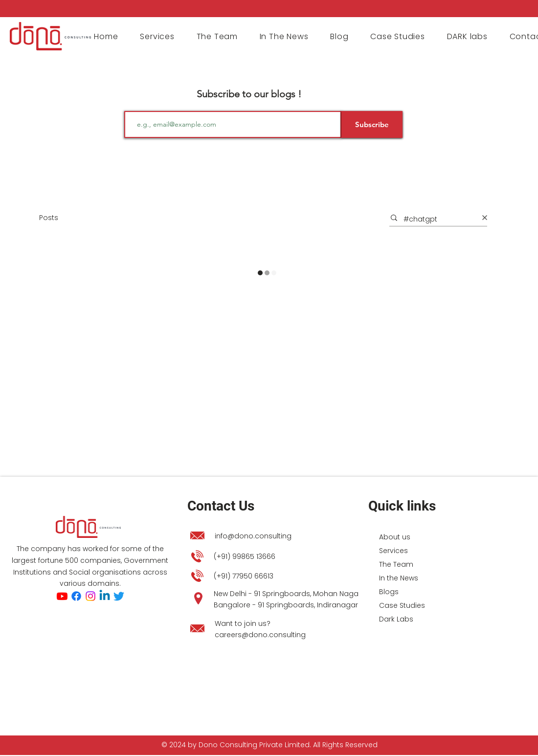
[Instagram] (90, 596)
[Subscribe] (372, 124)
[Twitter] (119, 596)
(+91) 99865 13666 (245, 556)
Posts (49, 218)
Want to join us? (243, 623)
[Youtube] (62, 596)
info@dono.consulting (253, 536)
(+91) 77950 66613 (244, 576)
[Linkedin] (105, 596)
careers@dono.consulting (260, 635)
